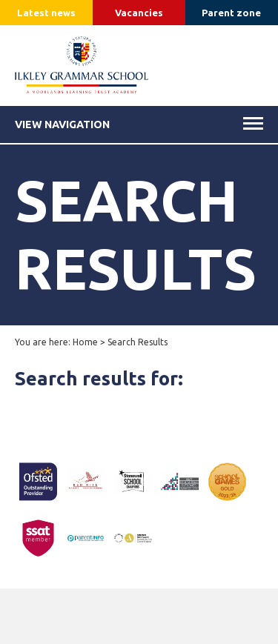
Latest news (46, 13)
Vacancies (139, 13)
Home (85, 342)
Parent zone (231, 13)
